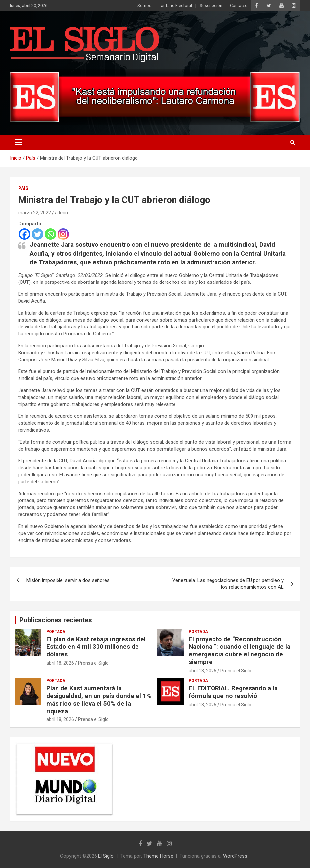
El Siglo (106, 856)
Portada (56, 632)
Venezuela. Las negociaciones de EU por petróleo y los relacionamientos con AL (228, 584)
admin (61, 213)
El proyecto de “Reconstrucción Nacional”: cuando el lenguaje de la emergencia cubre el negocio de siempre (239, 651)
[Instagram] (63, 234)
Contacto (239, 5)
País (23, 188)
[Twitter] (38, 234)
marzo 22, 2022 (35, 213)
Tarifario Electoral (175, 5)
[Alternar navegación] (19, 142)
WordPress (235, 856)
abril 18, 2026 (60, 663)
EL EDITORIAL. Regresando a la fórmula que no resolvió (233, 692)
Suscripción (211, 5)
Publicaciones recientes (56, 620)
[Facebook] (25, 234)
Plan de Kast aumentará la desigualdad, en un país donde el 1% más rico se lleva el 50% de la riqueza (99, 699)
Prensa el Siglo (93, 663)
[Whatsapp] (50, 234)
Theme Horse (158, 856)
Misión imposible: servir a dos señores (68, 580)
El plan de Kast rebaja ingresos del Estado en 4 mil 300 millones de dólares (96, 647)
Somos (144, 5)
